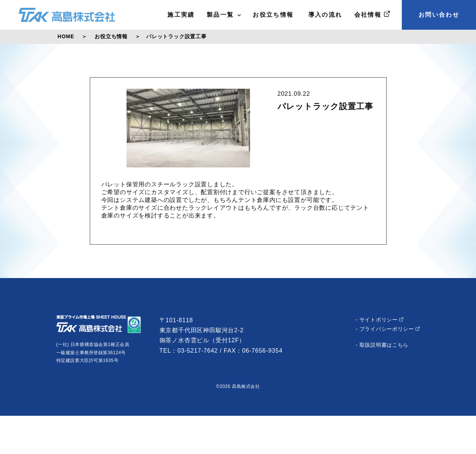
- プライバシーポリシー (388, 329)
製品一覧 (224, 15)
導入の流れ (324, 15)
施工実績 (181, 15)
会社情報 (372, 14)
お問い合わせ (439, 15)
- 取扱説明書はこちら (382, 345)
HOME (66, 36)
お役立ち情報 (273, 15)
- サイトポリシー (380, 320)
